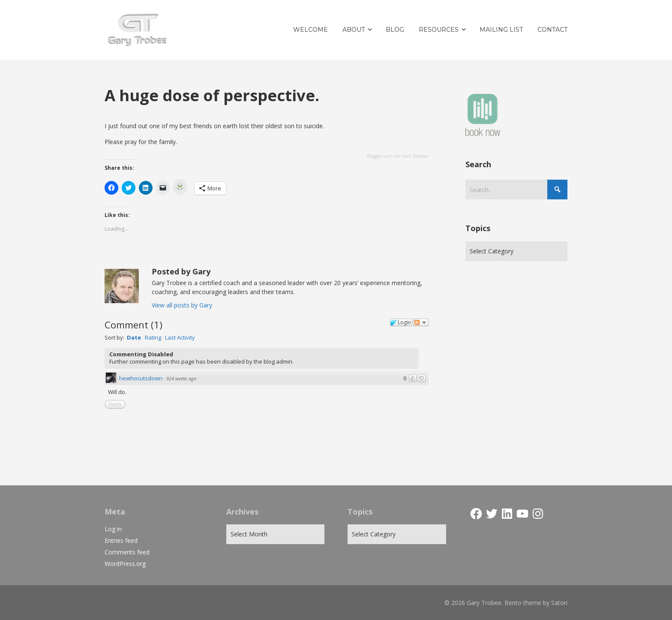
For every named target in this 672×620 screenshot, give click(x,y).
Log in (113, 529)
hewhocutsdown (141, 378)
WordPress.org (125, 564)
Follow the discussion (421, 322)
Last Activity (180, 337)
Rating (153, 337)
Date (134, 337)
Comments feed (127, 552)
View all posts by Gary (182, 305)
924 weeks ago (181, 378)
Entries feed (121, 540)
